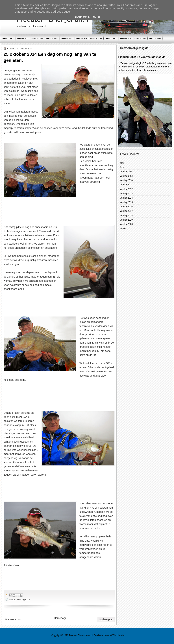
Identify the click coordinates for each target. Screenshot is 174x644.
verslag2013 (52, 39)
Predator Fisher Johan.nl (81, 635)
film (122, 163)
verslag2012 (37, 39)
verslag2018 (125, 39)
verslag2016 (96, 39)
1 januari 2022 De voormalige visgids (142, 57)
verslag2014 (67, 39)
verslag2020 (155, 39)
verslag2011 (23, 39)
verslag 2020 (127, 172)
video (123, 228)
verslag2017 (111, 39)
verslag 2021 (127, 176)
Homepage (60, 618)
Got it (97, 17)
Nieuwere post (13, 619)
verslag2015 (81, 39)
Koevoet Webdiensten (115, 635)
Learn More (82, 17)
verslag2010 (8, 39)
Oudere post (106, 619)
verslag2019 (140, 39)
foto (122, 167)
